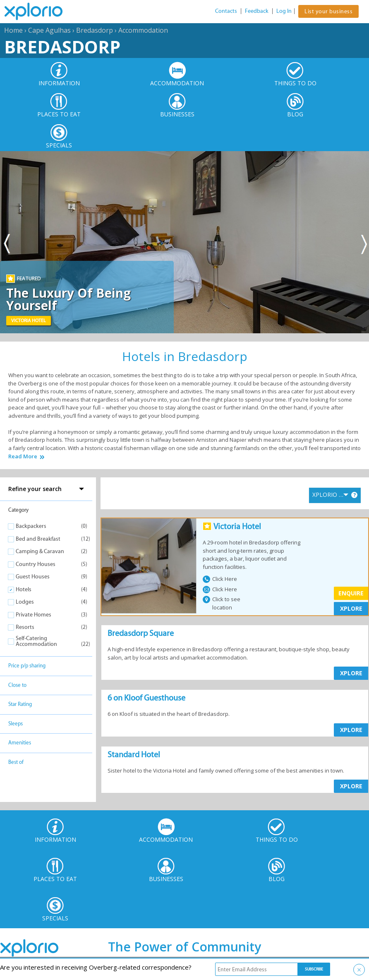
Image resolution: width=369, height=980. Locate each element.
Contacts (226, 11)
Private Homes (34, 615)
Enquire (351, 593)
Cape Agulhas (49, 30)
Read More (23, 456)
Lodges (25, 602)
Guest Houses (33, 577)
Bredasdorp (95, 30)
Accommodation (143, 30)
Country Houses (36, 564)
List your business (328, 11)
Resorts (25, 627)
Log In (284, 11)
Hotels (24, 589)
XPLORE (351, 608)
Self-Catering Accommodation (36, 641)
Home (13, 30)
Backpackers (31, 526)
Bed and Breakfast (38, 539)
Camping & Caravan (40, 551)
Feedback (257, 11)
